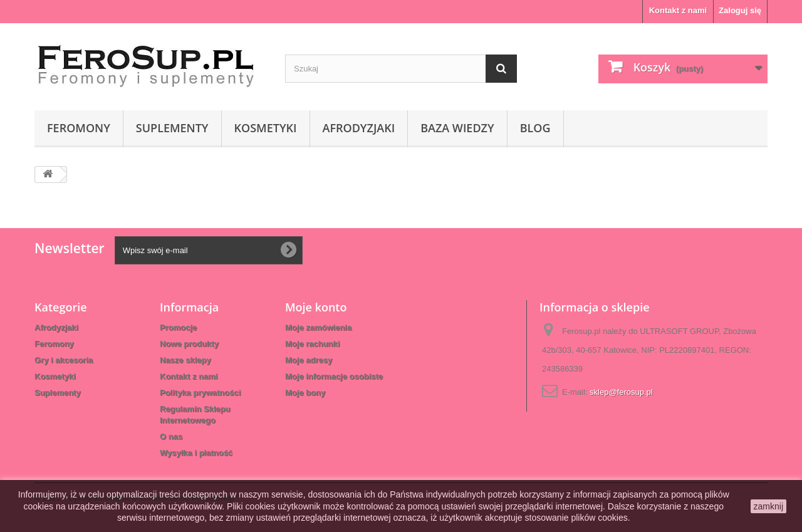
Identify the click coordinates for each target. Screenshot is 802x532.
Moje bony (305, 393)
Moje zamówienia (318, 327)
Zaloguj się (740, 10)
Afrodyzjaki (359, 128)
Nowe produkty (189, 344)
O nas (171, 436)
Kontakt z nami (678, 10)
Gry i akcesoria (64, 360)
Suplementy (172, 128)
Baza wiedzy (457, 128)
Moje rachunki (312, 344)
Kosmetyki (266, 128)
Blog (535, 128)
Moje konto (316, 307)
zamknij (768, 506)
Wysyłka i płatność (196, 453)
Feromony (79, 128)
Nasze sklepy (185, 360)
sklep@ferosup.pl (621, 392)
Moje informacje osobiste (334, 376)
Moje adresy (309, 360)
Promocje (178, 327)
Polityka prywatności (200, 393)
